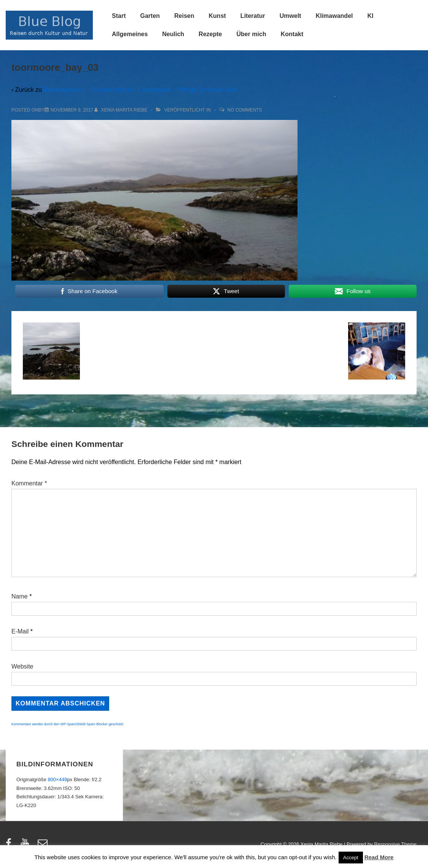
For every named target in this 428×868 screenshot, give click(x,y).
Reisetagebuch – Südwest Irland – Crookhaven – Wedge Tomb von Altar (141, 90)
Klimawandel (334, 16)
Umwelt (290, 16)
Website (22, 666)
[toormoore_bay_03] (72, 110)
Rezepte (210, 34)
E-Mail (20, 631)
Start (119, 16)
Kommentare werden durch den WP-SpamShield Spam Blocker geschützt (67, 724)
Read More (379, 857)
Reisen (184, 16)
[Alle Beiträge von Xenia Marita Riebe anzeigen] (122, 110)
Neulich (173, 34)
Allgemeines (130, 34)
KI (370, 16)
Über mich (251, 34)
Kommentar (29, 483)
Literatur (253, 16)
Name (20, 596)
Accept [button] (351, 858)
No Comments (244, 110)
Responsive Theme (395, 844)
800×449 (57, 779)
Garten (150, 16)
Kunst (217, 16)
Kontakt (292, 34)
